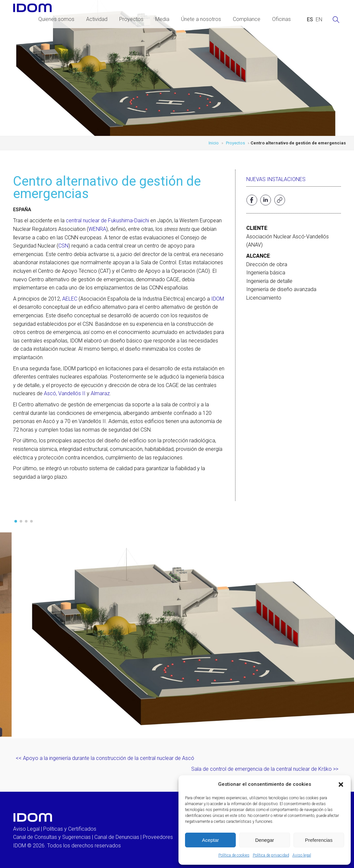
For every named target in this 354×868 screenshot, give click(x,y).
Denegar (265, 840)
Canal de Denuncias (117, 837)
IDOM (218, 299)
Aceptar (211, 840)
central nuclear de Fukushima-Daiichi (107, 221)
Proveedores (158, 837)
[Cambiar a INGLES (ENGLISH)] (319, 20)
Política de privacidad (271, 855)
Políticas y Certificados (70, 829)
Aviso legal (302, 855)
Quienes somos (56, 19)
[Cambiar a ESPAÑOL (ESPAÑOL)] (310, 20)
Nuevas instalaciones (276, 179)
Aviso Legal (26, 829)
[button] (341, 785)
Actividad (97, 19)
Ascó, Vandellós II (65, 393)
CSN (63, 246)
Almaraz (100, 393)
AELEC (70, 299)
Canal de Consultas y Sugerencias (52, 837)
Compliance (247, 19)
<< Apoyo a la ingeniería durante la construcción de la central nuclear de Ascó (105, 758)
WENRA (97, 229)
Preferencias (319, 840)
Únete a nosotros (201, 19)
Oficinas (281, 19)
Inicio (214, 143)
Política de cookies (234, 855)
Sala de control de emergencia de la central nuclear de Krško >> (265, 769)
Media (162, 19)
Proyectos (131, 19)
